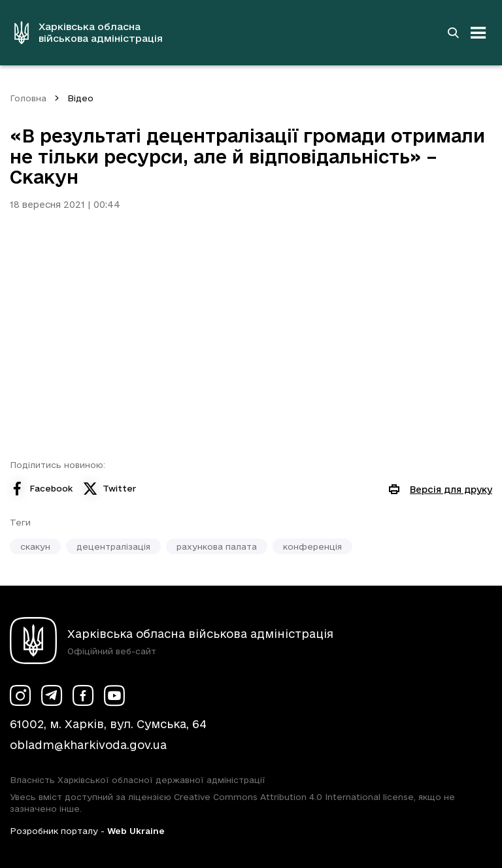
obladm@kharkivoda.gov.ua (88, 745)
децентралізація (113, 546)
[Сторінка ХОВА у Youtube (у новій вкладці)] (114, 695)
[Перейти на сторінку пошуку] (453, 33)
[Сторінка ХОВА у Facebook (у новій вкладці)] (83, 695)
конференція (312, 546)
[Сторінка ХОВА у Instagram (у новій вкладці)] (20, 695)
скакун (35, 546)
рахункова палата (217, 546)
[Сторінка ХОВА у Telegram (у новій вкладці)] (52, 695)
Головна (28, 98)
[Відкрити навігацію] (478, 33)
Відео (80, 98)
